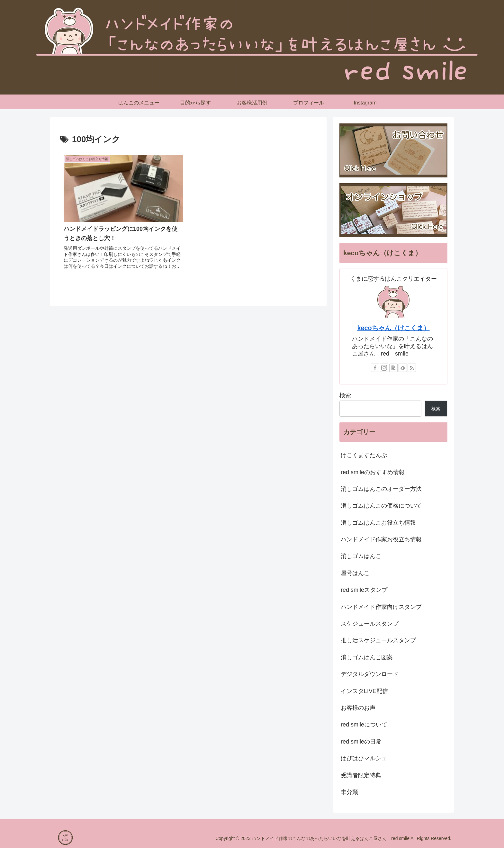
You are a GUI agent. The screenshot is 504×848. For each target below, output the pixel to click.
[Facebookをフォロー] (375, 368)
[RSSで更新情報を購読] (412, 368)
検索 (345, 395)
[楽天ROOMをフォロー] (393, 368)
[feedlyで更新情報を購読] (403, 368)
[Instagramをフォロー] (384, 368)
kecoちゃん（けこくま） (393, 328)
